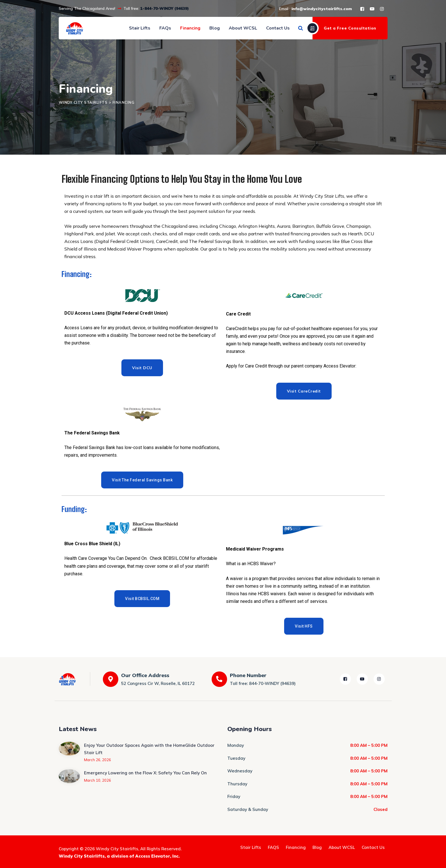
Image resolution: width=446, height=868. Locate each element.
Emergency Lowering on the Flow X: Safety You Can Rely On (145, 773)
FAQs (165, 28)
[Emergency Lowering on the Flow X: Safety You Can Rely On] (69, 776)
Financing (190, 28)
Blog (215, 28)
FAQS (273, 847)
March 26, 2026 (98, 760)
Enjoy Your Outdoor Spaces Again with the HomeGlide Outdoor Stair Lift (149, 749)
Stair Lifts (140, 28)
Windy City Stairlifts (117, 849)
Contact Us (278, 28)
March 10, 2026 (98, 780)
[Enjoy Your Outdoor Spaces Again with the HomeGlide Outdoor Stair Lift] (69, 752)
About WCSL (243, 28)
